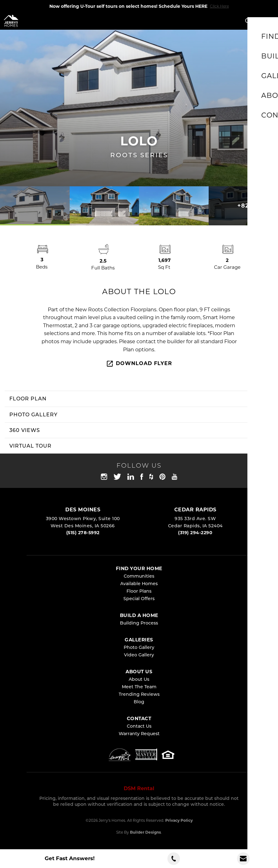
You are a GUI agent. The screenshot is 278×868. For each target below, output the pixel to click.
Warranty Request (139, 734)
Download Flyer (139, 364)
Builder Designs (145, 832)
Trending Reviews (139, 694)
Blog (139, 702)
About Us (139, 679)
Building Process (139, 623)
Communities (139, 576)
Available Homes (139, 584)
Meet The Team (139, 687)
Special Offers (139, 599)
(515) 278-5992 (83, 533)
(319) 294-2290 (195, 533)
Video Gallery (139, 655)
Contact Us (139, 726)
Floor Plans (139, 591)
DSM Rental (139, 788)
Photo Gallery (139, 647)
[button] (248, 21)
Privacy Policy (179, 820)
